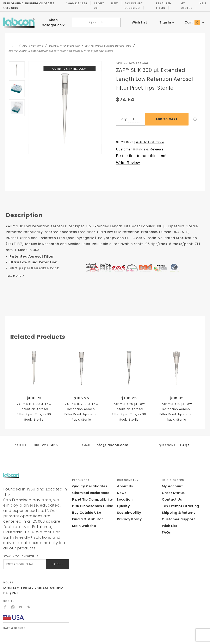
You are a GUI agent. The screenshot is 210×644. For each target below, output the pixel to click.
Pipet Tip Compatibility (91, 496)
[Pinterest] (29, 593)
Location (124, 496)
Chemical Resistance (89, 490)
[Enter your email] (24, 550)
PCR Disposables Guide (92, 503)
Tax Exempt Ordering (132, 6)
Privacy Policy (129, 516)
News (121, 490)
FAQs (185, 442)
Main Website (83, 523)
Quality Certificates (88, 483)
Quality (123, 503)
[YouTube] (21, 593)
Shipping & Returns (178, 510)
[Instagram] (13, 593)
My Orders (186, 6)
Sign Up (57, 550)
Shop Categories (53, 21)
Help (203, 3)
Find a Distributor (87, 516)
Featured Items (163, 6)
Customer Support (177, 516)
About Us (98, 6)
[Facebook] (5, 593)
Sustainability (128, 510)
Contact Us (171, 496)
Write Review (128, 160)
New (113, 3)
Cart (194, 21)
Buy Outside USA (86, 510)
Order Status (172, 490)
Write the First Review (150, 139)
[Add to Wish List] (195, 116)
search (96, 21)
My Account (172, 483)
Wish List (139, 21)
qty (124, 116)
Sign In (167, 21)
